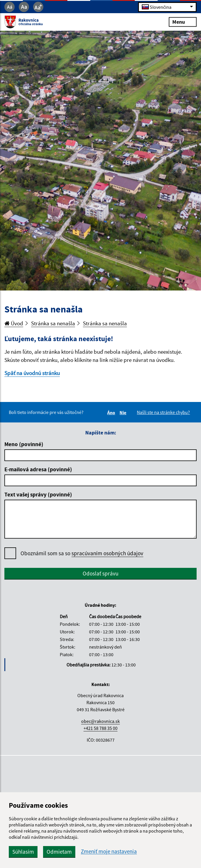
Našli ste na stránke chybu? (163, 412)
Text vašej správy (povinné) (38, 494)
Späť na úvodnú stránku (32, 373)
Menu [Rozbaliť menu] (183, 22)
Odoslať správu (100, 573)
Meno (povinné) (24, 444)
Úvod (14, 323)
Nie (124, 412)
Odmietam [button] (59, 852)
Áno (112, 412)
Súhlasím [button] (23, 852)
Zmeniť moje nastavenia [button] (109, 851)
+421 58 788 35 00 (100, 728)
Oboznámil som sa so (82, 553)
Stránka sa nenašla (53, 323)
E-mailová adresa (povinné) (38, 469)
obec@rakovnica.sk (100, 721)
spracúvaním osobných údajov (107, 553)
